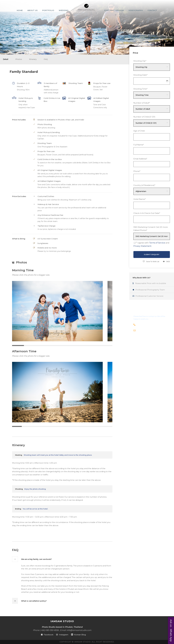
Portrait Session (114, 10)
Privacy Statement (142, 246)
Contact (152, 10)
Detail (6, 59)
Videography (136, 10)
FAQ (46, 59)
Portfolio (48, 10)
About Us (33, 10)
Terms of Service (157, 243)
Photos (19, 59)
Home (20, 10)
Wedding (64, 10)
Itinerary (33, 59)
